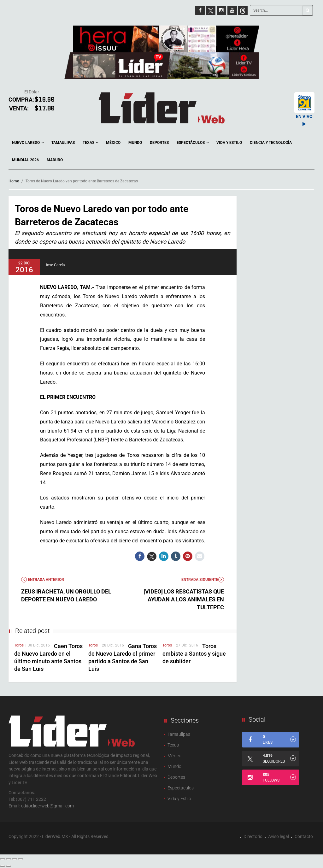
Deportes (159, 143)
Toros (19, 645)
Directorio (253, 836)
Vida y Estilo (229, 143)
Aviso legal (279, 836)
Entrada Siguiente (203, 580)
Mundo (135, 143)
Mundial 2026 (25, 160)
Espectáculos (193, 143)
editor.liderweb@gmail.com (47, 806)
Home (14, 181)
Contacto (304, 836)
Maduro (55, 160)
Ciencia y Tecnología (271, 143)
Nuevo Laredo (28, 143)
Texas (90, 143)
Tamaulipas (63, 143)
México (113, 143)
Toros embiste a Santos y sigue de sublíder (194, 654)
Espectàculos (181, 788)
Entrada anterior (43, 580)
